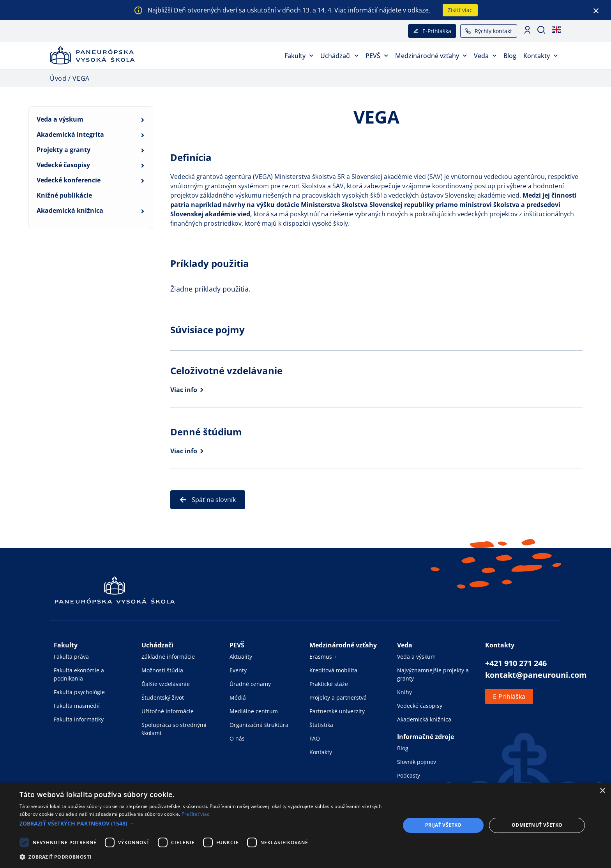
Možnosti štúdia (162, 670)
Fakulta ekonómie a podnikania (79, 674)
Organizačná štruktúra (259, 725)
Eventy (238, 670)
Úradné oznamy (250, 684)
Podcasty (409, 775)
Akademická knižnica (70, 210)
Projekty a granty (64, 150)
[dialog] (305, 825)
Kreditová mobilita (333, 670)
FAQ (315, 738)
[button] (204, 823)
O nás (237, 738)
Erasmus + (323, 657)
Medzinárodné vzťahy (431, 56)
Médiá (238, 697)
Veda (485, 56)
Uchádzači (339, 56)
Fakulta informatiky (79, 719)
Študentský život (163, 697)
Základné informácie (168, 657)
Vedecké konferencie (69, 180)
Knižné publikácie (64, 195)
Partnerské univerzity (337, 711)
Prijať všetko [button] (443, 825)
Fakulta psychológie (79, 692)
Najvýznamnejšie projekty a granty (433, 674)
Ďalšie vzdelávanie (166, 684)
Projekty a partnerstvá (338, 697)
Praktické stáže (329, 684)
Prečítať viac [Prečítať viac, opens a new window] (196, 814)
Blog (510, 56)
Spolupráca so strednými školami (174, 729)
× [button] (602, 791)
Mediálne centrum (254, 711)
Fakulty (299, 56)
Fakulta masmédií (77, 706)
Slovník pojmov (417, 762)
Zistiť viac (460, 10)
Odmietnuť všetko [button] (537, 825)
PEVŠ (377, 56)
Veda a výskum (60, 119)
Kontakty (540, 56)
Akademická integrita (70, 134)
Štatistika (321, 725)
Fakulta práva (71, 657)
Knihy (404, 692)
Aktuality (241, 657)
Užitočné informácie (168, 711)
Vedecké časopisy (63, 165)
